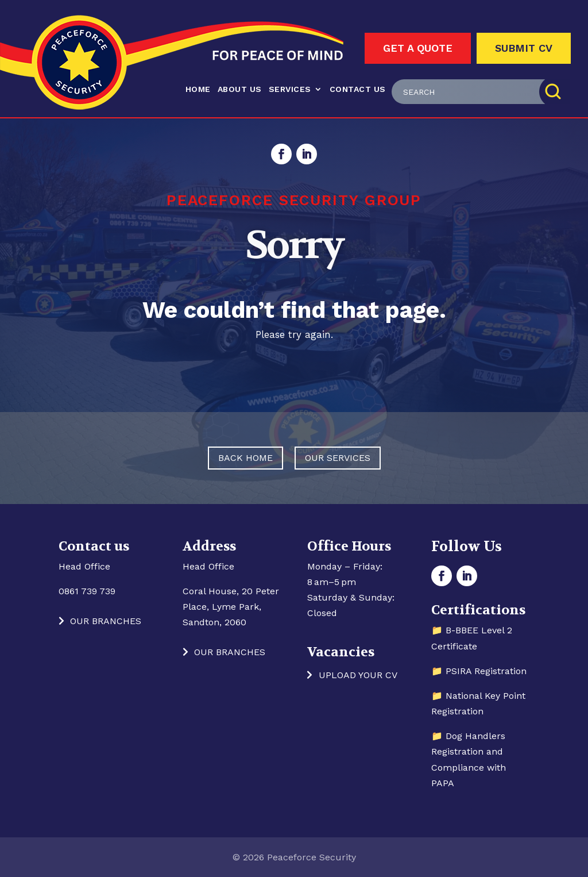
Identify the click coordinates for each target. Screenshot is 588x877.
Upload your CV (358, 675)
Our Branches (106, 621)
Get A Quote (418, 48)
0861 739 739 (87, 591)
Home (198, 89)
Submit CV (524, 48)
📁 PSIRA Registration (479, 671)
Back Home (245, 458)
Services (290, 89)
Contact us (358, 89)
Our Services (338, 458)
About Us (240, 89)
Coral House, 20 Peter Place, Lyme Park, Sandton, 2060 (231, 607)
